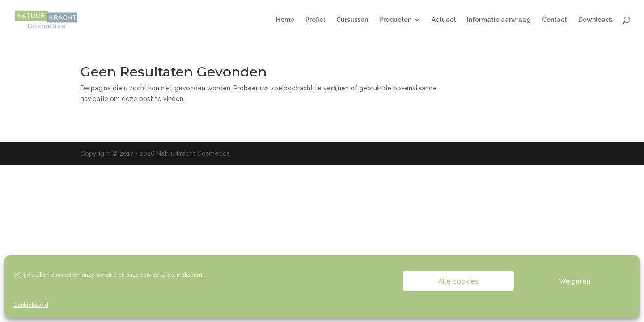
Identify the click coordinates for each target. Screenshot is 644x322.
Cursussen (352, 20)
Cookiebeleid (31, 305)
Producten (395, 20)
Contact (555, 20)
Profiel (315, 20)
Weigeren (575, 281)
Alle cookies (458, 281)
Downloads (595, 20)
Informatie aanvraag (499, 20)
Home (285, 20)
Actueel (444, 20)
